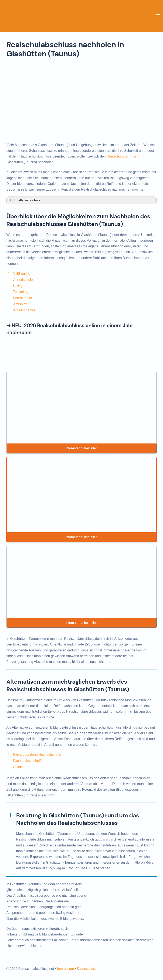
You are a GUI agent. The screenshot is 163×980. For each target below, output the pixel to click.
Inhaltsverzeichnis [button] (24, 200)
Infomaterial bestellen (81, 448)
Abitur (18, 767)
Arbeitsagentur (24, 310)
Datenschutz (86, 969)
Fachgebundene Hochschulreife (37, 755)
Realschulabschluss (122, 156)
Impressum (65, 969)
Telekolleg (21, 292)
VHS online (22, 274)
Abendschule (23, 280)
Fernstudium (23, 298)
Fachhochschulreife (28, 761)
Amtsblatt (20, 304)
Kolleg (18, 286)
